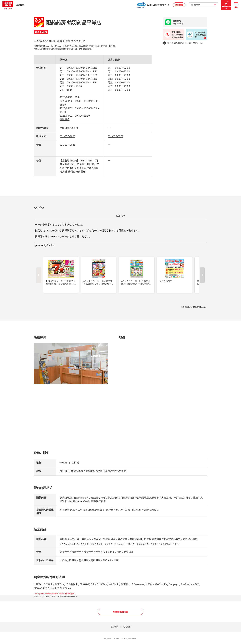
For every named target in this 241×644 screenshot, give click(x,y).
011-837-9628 (67, 136)
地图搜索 (179, 5)
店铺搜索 (13, 5)
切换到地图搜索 (120, 612)
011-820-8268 (116, 136)
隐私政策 (114, 627)
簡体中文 (204, 5)
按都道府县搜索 (226, 5)
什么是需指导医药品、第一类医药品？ (183, 43)
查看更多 (65, 119)
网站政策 (127, 627)
